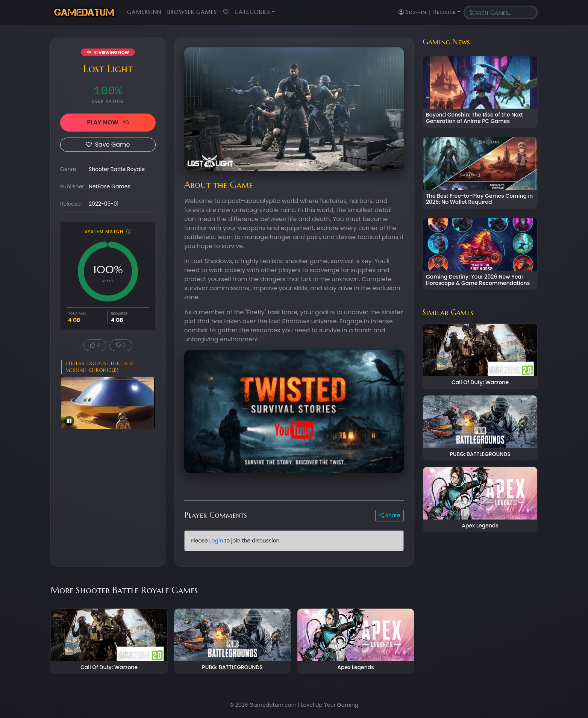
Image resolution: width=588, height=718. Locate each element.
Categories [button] (252, 12)
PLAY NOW (108, 122)
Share (389, 515)
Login (216, 541)
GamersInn (144, 12)
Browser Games (192, 12)
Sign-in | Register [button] (427, 12)
